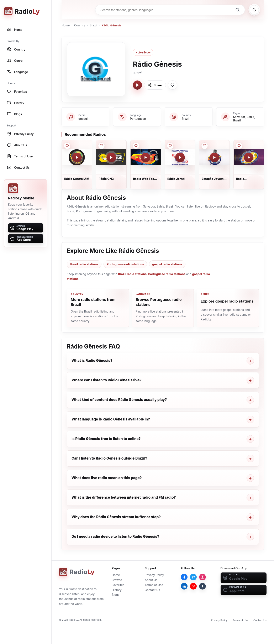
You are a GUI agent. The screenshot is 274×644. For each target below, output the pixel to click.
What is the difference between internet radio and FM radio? (124, 497)
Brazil (93, 25)
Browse (117, 580)
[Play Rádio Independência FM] (249, 157)
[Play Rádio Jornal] (180, 157)
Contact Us (152, 590)
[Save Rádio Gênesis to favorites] (173, 85)
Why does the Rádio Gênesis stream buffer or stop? (116, 517)
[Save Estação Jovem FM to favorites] (205, 146)
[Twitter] (193, 577)
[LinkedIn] (184, 586)
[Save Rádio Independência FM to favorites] (239, 146)
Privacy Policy (154, 575)
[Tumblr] (202, 586)
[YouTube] (193, 586)
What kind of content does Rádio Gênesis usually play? (119, 400)
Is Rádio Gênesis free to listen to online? (106, 439)
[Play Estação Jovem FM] (214, 157)
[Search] (237, 10)
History (117, 590)
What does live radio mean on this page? (107, 478)
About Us (151, 580)
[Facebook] (184, 577)
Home (66, 25)
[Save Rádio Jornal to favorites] (170, 146)
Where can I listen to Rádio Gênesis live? (107, 380)
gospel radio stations (167, 264)
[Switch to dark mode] (254, 10)
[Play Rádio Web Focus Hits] (146, 157)
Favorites (118, 585)
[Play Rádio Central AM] (77, 157)
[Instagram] (202, 577)
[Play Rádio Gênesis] (137, 85)
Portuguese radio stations (125, 264)
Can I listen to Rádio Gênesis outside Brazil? (109, 458)
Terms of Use (154, 585)
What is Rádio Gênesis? (92, 361)
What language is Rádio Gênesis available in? (111, 419)
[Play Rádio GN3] (111, 157)
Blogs (115, 595)
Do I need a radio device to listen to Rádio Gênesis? (115, 536)
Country (80, 25)
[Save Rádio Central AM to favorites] (67, 146)
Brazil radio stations (84, 264)
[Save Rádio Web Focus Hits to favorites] (136, 146)
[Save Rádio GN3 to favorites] (101, 146)
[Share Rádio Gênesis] (155, 85)
